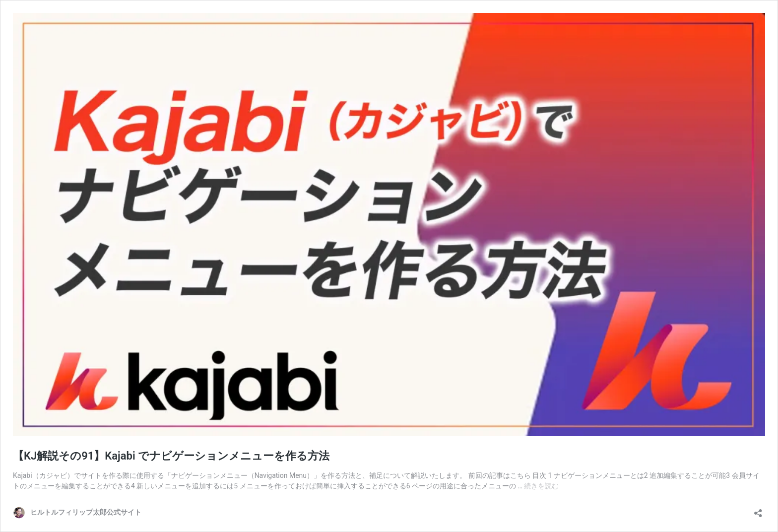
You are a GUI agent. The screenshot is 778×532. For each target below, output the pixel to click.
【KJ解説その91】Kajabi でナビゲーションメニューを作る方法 (171, 456)
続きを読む (541, 486)
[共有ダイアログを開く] (758, 510)
